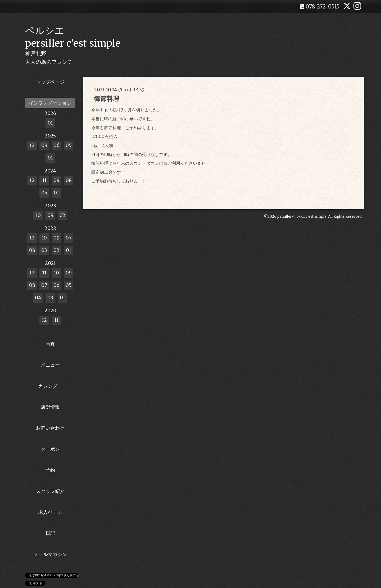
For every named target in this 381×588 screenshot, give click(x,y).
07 (69, 238)
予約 (50, 470)
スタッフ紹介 (50, 491)
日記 (50, 533)
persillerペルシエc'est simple (302, 217)
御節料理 (107, 99)
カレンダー (50, 386)
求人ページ (50, 512)
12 (32, 145)
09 (44, 145)
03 (44, 250)
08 (69, 180)
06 (56, 145)
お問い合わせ (50, 428)
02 (62, 215)
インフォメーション (50, 103)
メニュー (50, 365)
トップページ (50, 82)
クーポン (50, 449)
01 (50, 123)
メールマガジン (50, 554)
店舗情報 (50, 407)
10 (38, 215)
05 (69, 145)
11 (44, 180)
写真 (50, 344)
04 (38, 298)
